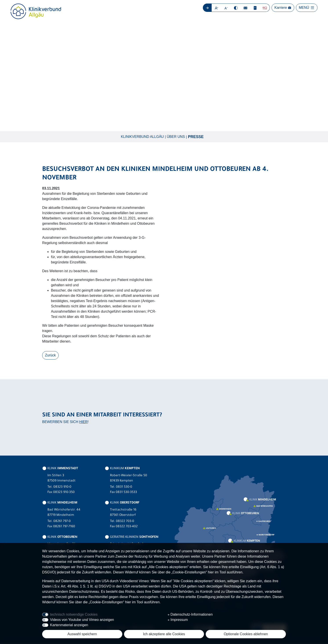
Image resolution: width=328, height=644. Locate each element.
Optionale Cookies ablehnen (246, 634)
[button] (217, 8)
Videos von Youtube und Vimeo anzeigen (82, 620)
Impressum (178, 620)
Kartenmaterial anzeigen (69, 625)
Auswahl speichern (82, 634)
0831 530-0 (124, 487)
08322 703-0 (125, 522)
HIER (83, 422)
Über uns (176, 137)
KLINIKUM (122, 469)
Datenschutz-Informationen (190, 614)
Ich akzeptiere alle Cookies (164, 634)
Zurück (50, 355)
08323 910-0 (62, 487)
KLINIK (60, 469)
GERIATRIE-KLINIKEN (132, 538)
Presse (196, 137)
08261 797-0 (62, 522)
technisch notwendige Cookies (74, 614)
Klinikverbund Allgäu (142, 137)
